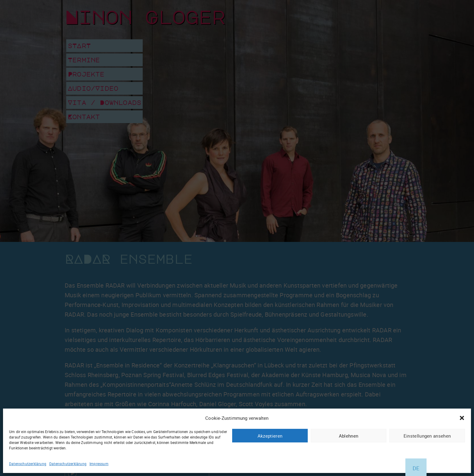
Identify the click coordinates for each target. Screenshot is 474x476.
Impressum (99, 464)
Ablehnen (349, 436)
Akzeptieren (270, 436)
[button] (462, 418)
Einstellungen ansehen (427, 436)
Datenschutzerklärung (28, 464)
